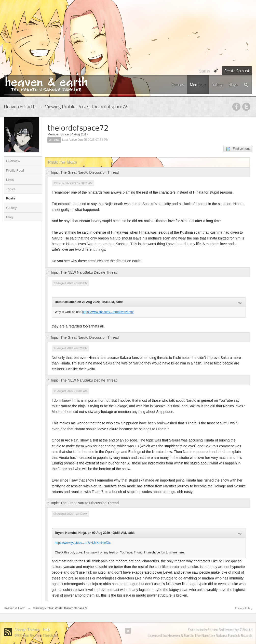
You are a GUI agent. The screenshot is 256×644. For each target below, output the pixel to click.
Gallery (217, 85)
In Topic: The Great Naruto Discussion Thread (83, 172)
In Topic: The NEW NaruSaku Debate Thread (82, 272)
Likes (10, 180)
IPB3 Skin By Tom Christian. (36, 635)
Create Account (237, 71)
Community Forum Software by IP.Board (220, 629)
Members (198, 85)
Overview (13, 161)
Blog (9, 217)
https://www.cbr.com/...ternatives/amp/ (108, 312)
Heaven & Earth (15, 608)
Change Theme (26, 629)
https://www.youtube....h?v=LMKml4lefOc (83, 543)
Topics (11, 189)
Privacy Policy (244, 608)
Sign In (204, 71)
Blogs (233, 85)
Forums (178, 85)
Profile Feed (15, 171)
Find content (238, 149)
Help (46, 629)
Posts (11, 198)
